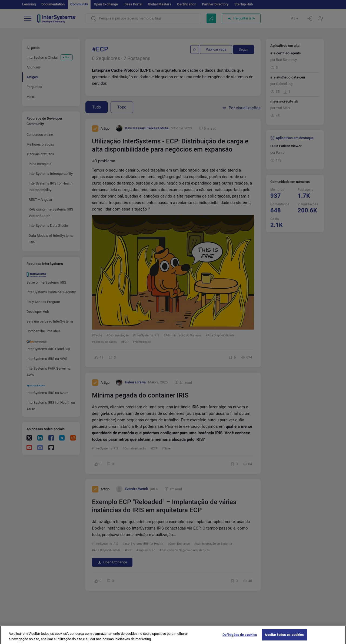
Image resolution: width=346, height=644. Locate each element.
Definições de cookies (240, 637)
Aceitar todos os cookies (284, 637)
